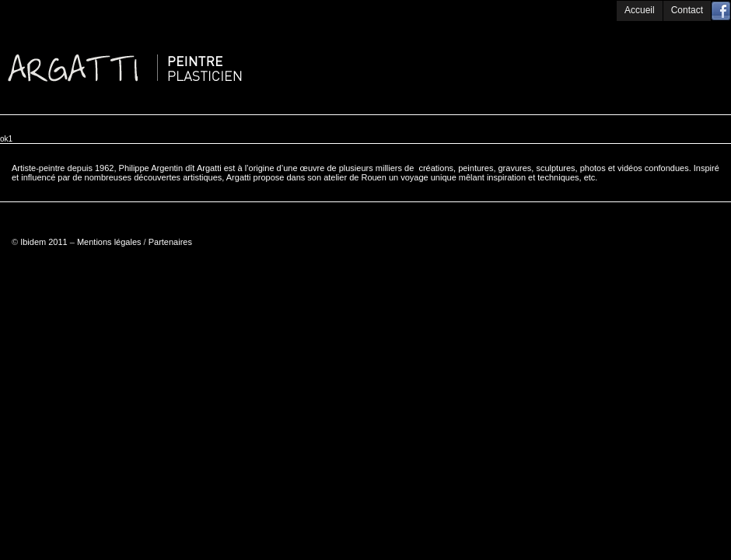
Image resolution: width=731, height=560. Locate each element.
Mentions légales (109, 242)
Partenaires (170, 242)
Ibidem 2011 (44, 242)
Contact (687, 10)
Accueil (640, 10)
